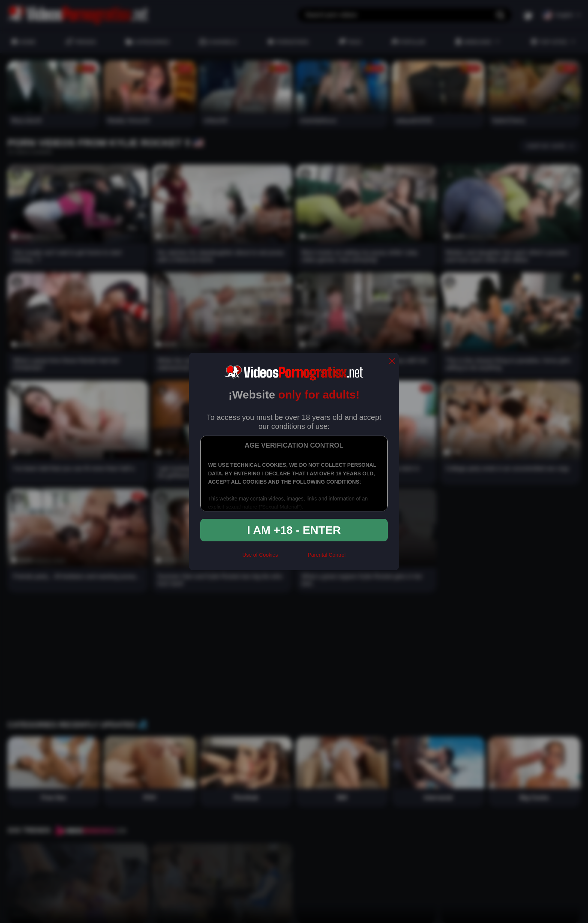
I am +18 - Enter (294, 530)
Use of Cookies (260, 555)
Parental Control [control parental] (326, 555)
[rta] (293, 558)
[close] (392, 362)
